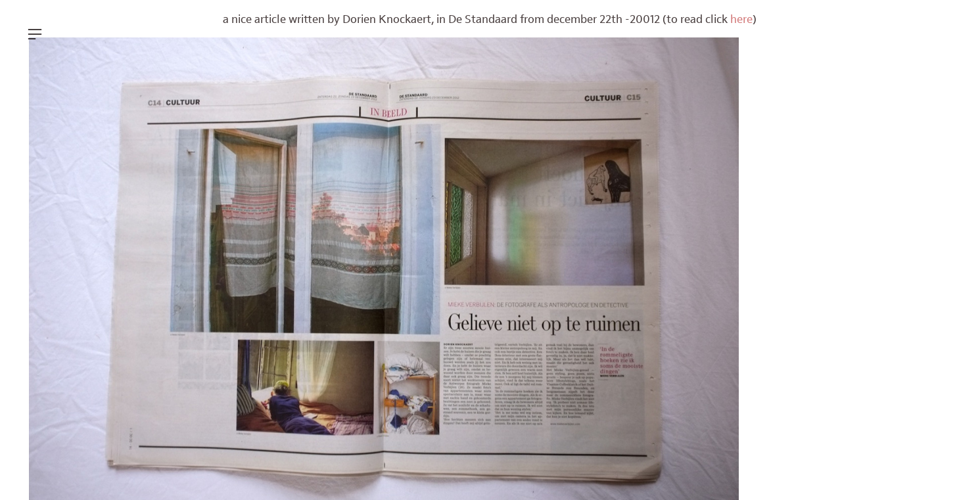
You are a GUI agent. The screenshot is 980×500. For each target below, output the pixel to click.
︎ (35, 34)
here (741, 20)
